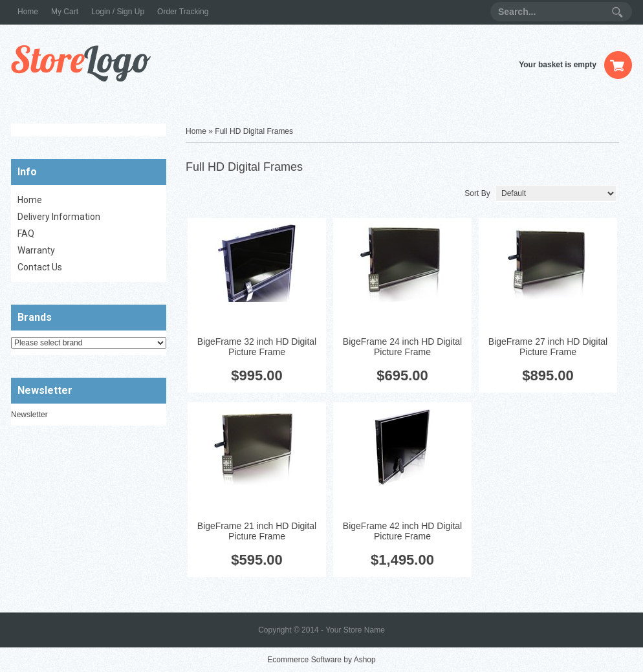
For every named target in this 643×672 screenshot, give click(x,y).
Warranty (36, 250)
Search (617, 12)
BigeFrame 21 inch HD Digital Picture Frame (257, 531)
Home (28, 12)
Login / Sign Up (118, 12)
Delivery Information (59, 217)
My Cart (65, 12)
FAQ (26, 233)
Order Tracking (183, 12)
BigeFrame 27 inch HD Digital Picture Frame (548, 347)
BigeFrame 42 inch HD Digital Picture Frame (402, 531)
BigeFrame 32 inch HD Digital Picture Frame (257, 347)
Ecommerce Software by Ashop (321, 660)
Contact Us (40, 267)
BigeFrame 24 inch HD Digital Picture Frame (402, 347)
